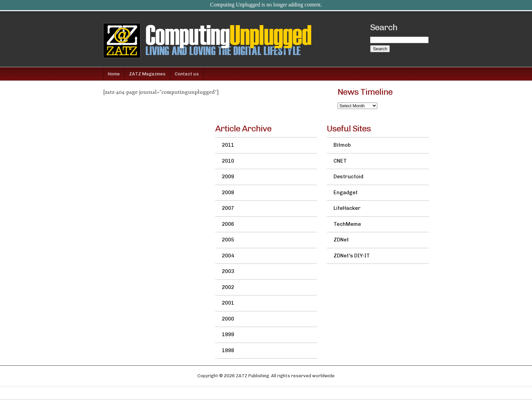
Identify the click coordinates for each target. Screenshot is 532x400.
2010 (228, 161)
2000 (228, 319)
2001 (228, 303)
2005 (228, 240)
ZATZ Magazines (147, 74)
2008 (228, 193)
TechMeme (347, 224)
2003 (228, 271)
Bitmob (342, 145)
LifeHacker (347, 208)
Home (114, 74)
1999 (228, 334)
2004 (228, 256)
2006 (228, 224)
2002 (228, 287)
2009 (228, 177)
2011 (228, 145)
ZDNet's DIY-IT (352, 256)
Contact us (187, 74)
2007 (228, 208)
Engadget (346, 193)
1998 (228, 350)
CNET (340, 161)
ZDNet (341, 240)
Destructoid (348, 177)
